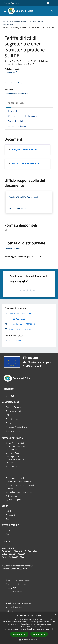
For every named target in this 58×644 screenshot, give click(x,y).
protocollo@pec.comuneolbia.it (20, 566)
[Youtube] (13, 396)
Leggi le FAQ (11, 588)
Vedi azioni (23, 83)
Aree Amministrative (15, 411)
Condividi (11, 83)
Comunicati (11, 515)
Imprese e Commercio (15, 453)
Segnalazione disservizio (16, 584)
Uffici (8, 415)
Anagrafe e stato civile (15, 443)
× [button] (55, 614)
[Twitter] (6, 396)
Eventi (9, 534)
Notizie (9, 511)
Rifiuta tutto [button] (39, 634)
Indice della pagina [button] (16, 103)
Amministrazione (19, 21)
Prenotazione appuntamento (18, 580)
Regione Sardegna (11, 3)
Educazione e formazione (16, 478)
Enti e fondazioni (13, 419)
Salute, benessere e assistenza (19, 492)
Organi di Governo (13, 407)
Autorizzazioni (12, 496)
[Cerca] (53, 11)
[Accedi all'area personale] (48, 3)
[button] (29, 640)
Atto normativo (10, 24)
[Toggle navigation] (5, 11)
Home (6, 21)
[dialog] (29, 628)
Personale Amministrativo (17, 427)
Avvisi (8, 519)
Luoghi (9, 530)
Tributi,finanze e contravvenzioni (20, 485)
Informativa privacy (14, 607)
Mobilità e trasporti (14, 466)
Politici (9, 423)
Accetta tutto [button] (19, 634)
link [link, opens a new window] (53, 629)
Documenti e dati (37, 21)
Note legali (10, 611)
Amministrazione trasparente (18, 603)
